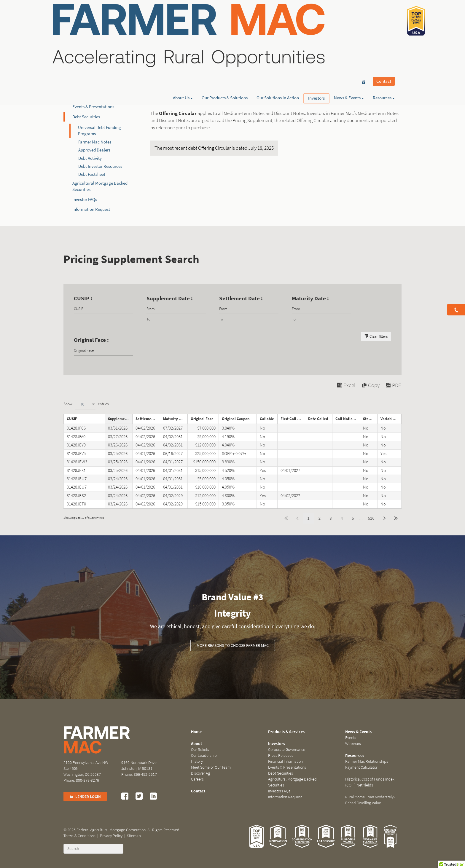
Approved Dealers (94, 150)
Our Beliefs (200, 750)
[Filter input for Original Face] (103, 350)
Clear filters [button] (379, 336)
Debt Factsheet (92, 174)
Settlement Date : (241, 298)
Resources (384, 26)
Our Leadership (204, 755)
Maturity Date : (310, 298)
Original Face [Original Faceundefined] (202, 419)
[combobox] (85, 404)
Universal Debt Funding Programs (99, 131)
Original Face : (91, 340)
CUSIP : (83, 298)
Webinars (353, 744)
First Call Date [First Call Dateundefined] (293, 419)
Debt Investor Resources (100, 166)
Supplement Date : (170, 298)
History (197, 761)
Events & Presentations (93, 107)
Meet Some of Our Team (211, 767)
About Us (183, 26)
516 (371, 518)
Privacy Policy (111, 836)
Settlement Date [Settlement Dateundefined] (148, 419)
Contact (384, 15)
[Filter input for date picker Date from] (176, 309)
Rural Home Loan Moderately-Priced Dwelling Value (370, 800)
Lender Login (85, 797)
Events (351, 738)
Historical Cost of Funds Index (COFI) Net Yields (370, 782)
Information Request (91, 209)
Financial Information (92, 97)
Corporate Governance (93, 77)
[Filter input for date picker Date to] (176, 319)
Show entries (86, 404)
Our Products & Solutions (225, 26)
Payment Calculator (361, 767)
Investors (316, 26)
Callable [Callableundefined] (267, 419)
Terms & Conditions (79, 836)
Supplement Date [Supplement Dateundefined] (120, 419)
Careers (197, 779)
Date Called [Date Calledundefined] (318, 419)
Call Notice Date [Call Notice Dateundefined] (348, 419)
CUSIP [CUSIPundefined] (72, 419)
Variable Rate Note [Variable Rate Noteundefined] (391, 419)
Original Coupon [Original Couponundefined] (236, 419)
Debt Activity (90, 158)
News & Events (349, 26)
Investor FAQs (85, 200)
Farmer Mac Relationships (367, 761)
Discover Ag (200, 773)
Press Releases (86, 87)
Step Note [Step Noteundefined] (370, 419)
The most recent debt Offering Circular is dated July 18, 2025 (214, 148)
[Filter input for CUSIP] (103, 309)
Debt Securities (86, 117)
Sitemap (134, 836)
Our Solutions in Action (278, 26)
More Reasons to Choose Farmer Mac (233, 646)
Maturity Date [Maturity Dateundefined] (175, 419)
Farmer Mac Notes (95, 142)
